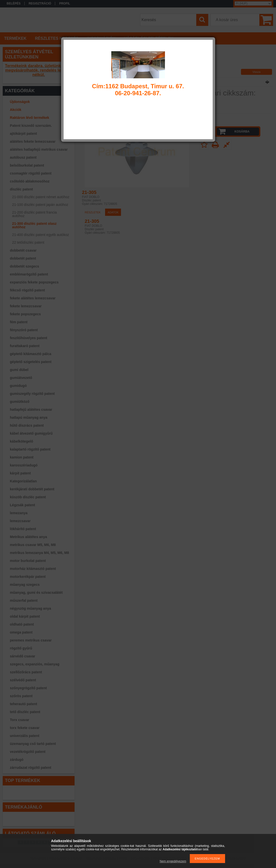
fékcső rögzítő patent (27, 290)
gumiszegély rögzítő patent (32, 394)
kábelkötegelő (21, 441)
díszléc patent (21, 189)
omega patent (21, 632)
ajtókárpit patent (23, 134)
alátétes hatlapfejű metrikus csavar (39, 149)
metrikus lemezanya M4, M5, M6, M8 (39, 553)
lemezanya (19, 513)
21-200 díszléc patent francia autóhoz (35, 214)
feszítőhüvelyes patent (29, 338)
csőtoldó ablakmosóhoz (30, 181)
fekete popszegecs (25, 314)
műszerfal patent (24, 600)
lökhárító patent (23, 529)
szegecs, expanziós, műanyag (35, 664)
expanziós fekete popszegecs (34, 282)
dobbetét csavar (23, 250)
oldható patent (22, 624)
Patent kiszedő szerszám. (31, 126)
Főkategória (88, 66)
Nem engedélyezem (173, 861)
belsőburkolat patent (27, 165)
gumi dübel (19, 370)
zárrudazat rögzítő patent (31, 768)
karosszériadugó (24, 465)
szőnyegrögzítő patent (28, 688)
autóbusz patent (23, 157)
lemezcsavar (20, 521)
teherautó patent (24, 704)
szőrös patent (21, 696)
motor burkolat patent (28, 561)
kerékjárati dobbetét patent (32, 489)
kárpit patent (20, 473)
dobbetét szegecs (24, 266)
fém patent (19, 322)
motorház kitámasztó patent (33, 569)
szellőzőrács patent (26, 672)
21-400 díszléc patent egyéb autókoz (41, 235)
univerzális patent (25, 736)
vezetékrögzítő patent (28, 752)
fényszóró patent (24, 330)
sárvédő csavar (23, 656)
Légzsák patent (22, 505)
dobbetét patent (23, 258)
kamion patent (22, 457)
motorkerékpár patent (28, 577)
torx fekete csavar (25, 728)
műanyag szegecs (25, 585)
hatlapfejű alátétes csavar (31, 410)
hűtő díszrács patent (27, 425)
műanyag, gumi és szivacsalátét (36, 593)
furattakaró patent (25, 346)
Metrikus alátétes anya (28, 537)
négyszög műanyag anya (31, 608)
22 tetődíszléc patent (28, 242)
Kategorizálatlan (23, 481)
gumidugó (18, 386)
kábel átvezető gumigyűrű (31, 433)
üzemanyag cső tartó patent (33, 744)
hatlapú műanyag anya (29, 417)
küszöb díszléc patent (28, 497)
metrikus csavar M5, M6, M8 (33, 545)
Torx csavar (20, 720)
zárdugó (17, 760)
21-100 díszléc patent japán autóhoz (40, 205)
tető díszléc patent (25, 712)
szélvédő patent (23, 680)
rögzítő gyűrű (21, 648)
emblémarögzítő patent (29, 274)
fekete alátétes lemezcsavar (33, 298)
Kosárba (242, 132)
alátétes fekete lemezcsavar (33, 141)
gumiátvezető (21, 378)
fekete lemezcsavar (26, 306)
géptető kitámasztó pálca (31, 354)
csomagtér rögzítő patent (31, 173)
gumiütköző (20, 402)
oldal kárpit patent (25, 616)
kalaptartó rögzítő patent (30, 449)
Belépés (14, 3)
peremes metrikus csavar (31, 640)
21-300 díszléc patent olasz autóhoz (34, 225)
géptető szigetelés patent (31, 362)
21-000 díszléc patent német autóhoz (41, 197)
